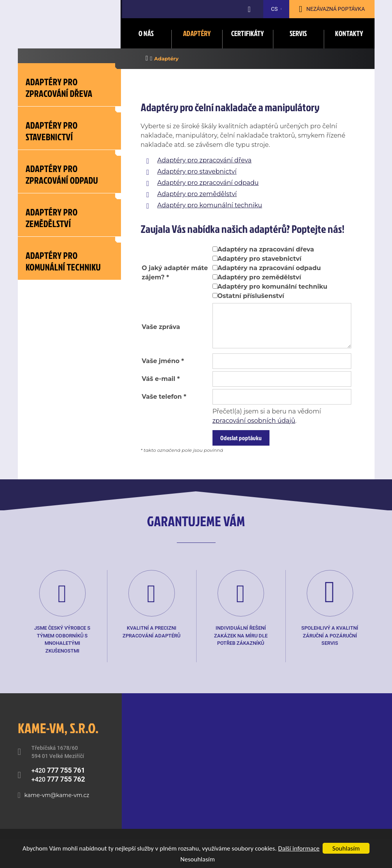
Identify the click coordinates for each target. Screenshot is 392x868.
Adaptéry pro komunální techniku (210, 205)
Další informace (299, 848)
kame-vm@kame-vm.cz (57, 795)
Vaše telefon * (164, 397)
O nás (146, 33)
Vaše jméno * (163, 361)
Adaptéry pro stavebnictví (197, 171)
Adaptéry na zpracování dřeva (266, 249)
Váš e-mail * (161, 379)
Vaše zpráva (161, 327)
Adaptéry (197, 33)
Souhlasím (346, 848)
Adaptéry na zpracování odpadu (269, 268)
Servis (298, 33)
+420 (58, 770)
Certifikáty (247, 33)
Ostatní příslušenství (251, 296)
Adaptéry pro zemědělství (197, 194)
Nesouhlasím (198, 859)
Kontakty (349, 33)
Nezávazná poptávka (336, 9)
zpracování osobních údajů (254, 421)
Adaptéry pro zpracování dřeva (205, 160)
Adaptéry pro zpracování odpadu (208, 183)
